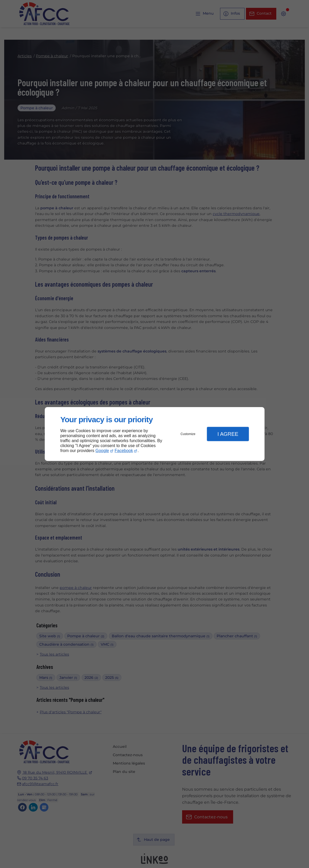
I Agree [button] (228, 434)
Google (102, 451)
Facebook (124, 451)
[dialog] (155, 434)
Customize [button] (188, 434)
